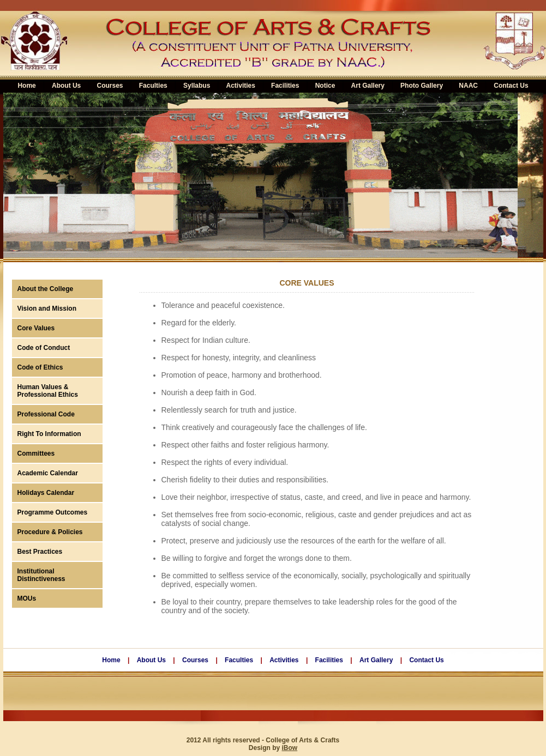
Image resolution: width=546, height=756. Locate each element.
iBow (290, 748)
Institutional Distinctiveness (41, 575)
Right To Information (49, 434)
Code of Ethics (40, 367)
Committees (36, 453)
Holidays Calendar (46, 493)
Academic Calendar (48, 473)
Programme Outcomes (53, 512)
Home (111, 660)
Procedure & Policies (50, 532)
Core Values (36, 328)
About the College (46, 289)
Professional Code (46, 414)
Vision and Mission (47, 309)
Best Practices (40, 552)
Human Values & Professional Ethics (48, 391)
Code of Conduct (44, 348)
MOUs (27, 598)
